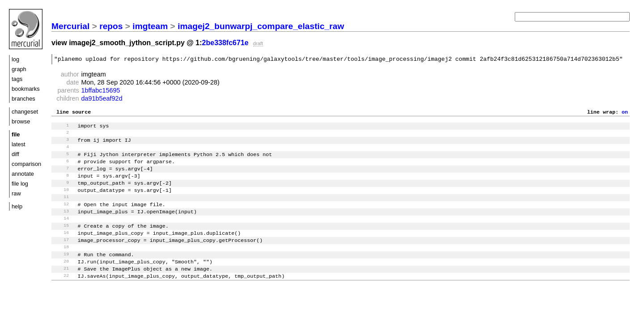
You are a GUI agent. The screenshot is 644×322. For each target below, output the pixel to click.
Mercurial (70, 26)
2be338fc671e (225, 43)
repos (111, 26)
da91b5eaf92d (102, 100)
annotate (23, 174)
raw (16, 193)
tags (17, 79)
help (17, 206)
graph (19, 69)
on (625, 114)
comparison (26, 164)
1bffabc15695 (101, 92)
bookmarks (26, 89)
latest (19, 144)
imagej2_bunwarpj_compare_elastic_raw (261, 26)
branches (23, 99)
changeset (25, 112)
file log (20, 184)
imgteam (150, 26)
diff (15, 154)
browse (21, 121)
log (15, 59)
